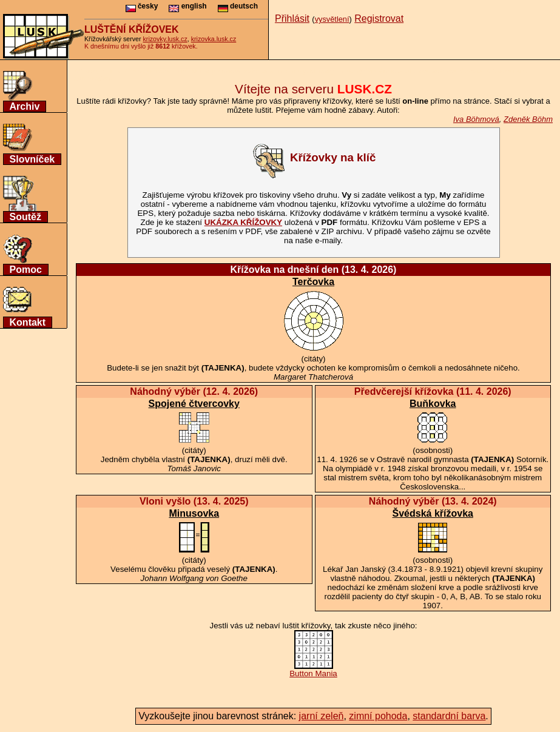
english (187, 6)
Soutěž (25, 217)
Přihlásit (292, 18)
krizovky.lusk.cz (165, 39)
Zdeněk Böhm (528, 119)
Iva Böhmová (476, 119)
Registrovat (379, 18)
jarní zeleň (322, 716)
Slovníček (32, 159)
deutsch (238, 6)
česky (142, 6)
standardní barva (449, 716)
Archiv (25, 106)
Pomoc (26, 270)
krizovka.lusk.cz (214, 39)
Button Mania (313, 670)
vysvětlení (332, 19)
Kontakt (28, 322)
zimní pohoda (378, 716)
